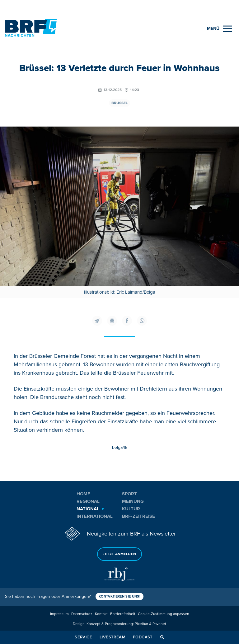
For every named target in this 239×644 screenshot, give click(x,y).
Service (83, 637)
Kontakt (101, 614)
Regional (88, 501)
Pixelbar (141, 624)
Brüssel (119, 103)
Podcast (143, 637)
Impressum (59, 614)
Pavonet (159, 624)
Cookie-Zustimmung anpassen (164, 614)
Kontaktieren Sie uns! (119, 596)
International (95, 516)
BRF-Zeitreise (138, 516)
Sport (129, 494)
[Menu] (220, 29)
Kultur (131, 509)
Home (83, 494)
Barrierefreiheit (123, 614)
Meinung (133, 501)
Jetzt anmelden (119, 554)
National (88, 509)
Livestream (112, 637)
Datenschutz (82, 614)
